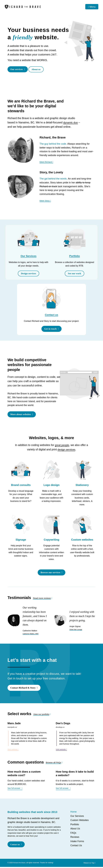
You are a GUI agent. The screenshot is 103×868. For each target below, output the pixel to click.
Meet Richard (47, 162)
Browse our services (50, 573)
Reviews (75, 838)
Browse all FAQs (54, 764)
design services (66, 450)
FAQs (73, 834)
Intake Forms (77, 842)
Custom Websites (80, 821)
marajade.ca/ (12, 728)
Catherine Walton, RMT (31, 635)
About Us (75, 830)
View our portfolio (42, 715)
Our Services (28, 256)
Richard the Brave (20, 864)
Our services (17, 69)
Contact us (51, 315)
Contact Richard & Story (23, 689)
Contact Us (76, 847)
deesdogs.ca (60, 728)
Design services (28, 274)
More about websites (21, 415)
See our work (75, 274)
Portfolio (74, 256)
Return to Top (89, 864)
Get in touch (50, 329)
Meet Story (45, 201)
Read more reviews (42, 599)
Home (74, 813)
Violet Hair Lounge (76, 630)
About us (38, 69)
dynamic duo (71, 123)
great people (62, 446)
